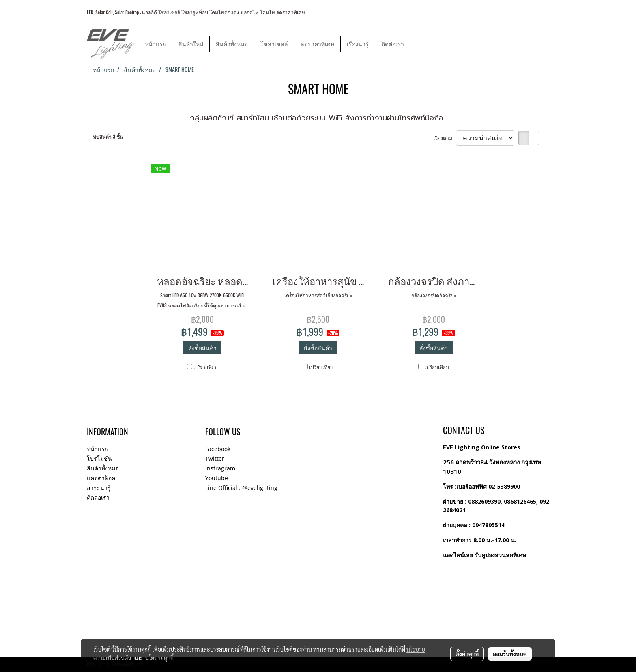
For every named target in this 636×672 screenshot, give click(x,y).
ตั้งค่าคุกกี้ (467, 654)
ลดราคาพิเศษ (317, 44)
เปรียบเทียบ (206, 367)
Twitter (215, 458)
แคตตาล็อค (101, 478)
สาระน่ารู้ (99, 488)
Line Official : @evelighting (241, 488)
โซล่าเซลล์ (274, 44)
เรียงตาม (445, 138)
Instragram (220, 468)
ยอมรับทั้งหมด (510, 654)
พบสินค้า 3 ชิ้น (108, 137)
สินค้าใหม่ (191, 44)
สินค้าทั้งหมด (232, 44)
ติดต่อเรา (393, 44)
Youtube (217, 478)
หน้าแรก (155, 44)
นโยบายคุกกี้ (159, 658)
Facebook (218, 449)
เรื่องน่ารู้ (358, 44)
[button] (417, 44)
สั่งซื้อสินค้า (202, 348)
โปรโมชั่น (99, 458)
